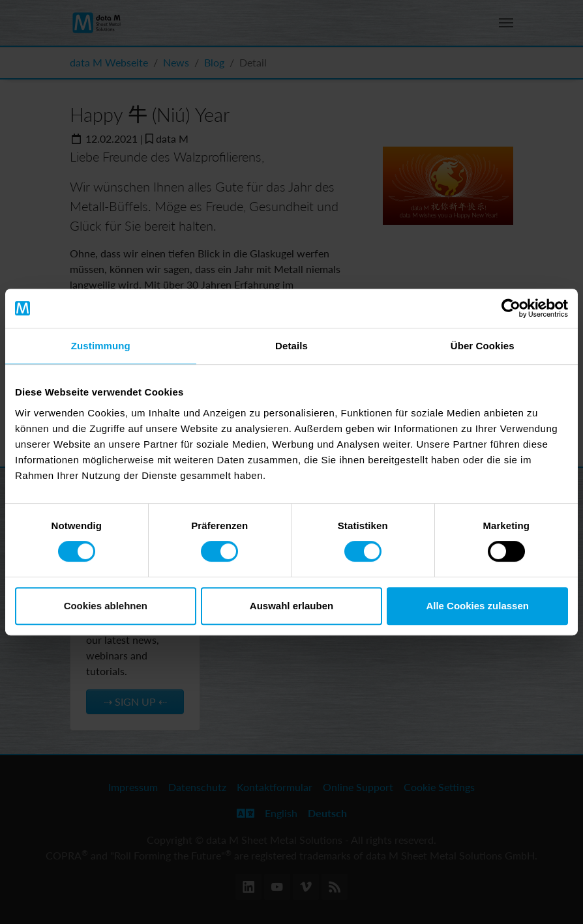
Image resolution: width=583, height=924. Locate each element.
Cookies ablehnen (106, 606)
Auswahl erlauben (291, 606)
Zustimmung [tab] (101, 346)
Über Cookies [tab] (483, 346)
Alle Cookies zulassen (477, 606)
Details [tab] (291, 346)
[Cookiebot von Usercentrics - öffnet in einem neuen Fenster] (511, 308)
